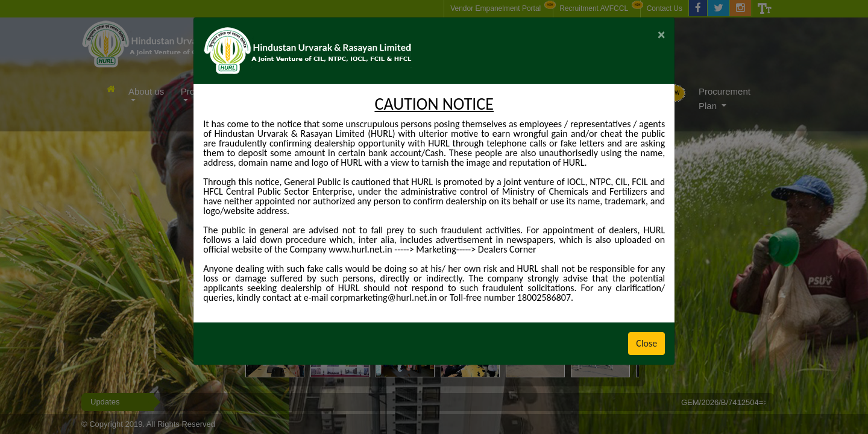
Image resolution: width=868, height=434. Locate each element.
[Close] (661, 34)
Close (646, 343)
